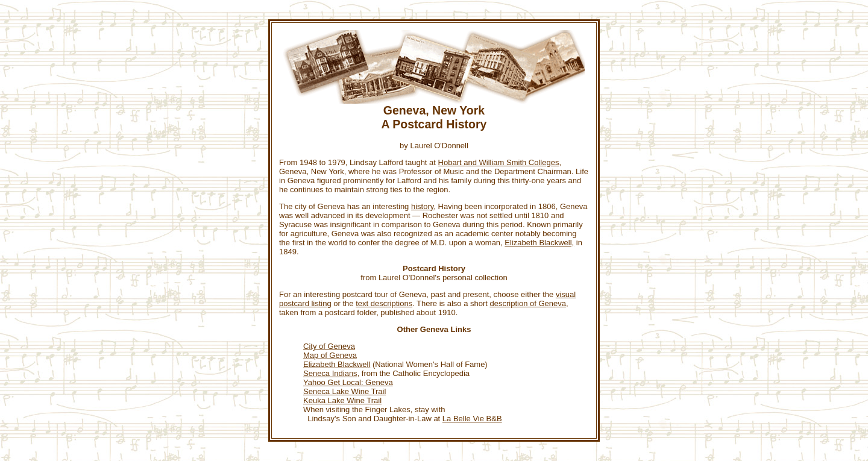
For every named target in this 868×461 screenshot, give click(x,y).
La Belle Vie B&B (472, 419)
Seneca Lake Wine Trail (344, 391)
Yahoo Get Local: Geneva (348, 382)
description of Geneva (528, 303)
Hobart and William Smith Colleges (499, 162)
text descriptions (384, 303)
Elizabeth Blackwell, (539, 243)
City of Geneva (329, 346)
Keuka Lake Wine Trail (342, 400)
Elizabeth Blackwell (337, 364)
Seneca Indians (330, 373)
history (422, 206)
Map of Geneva (330, 355)
